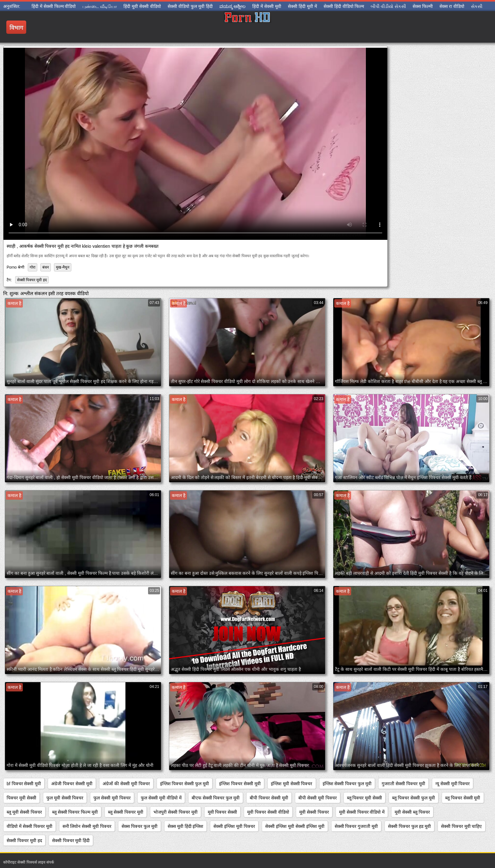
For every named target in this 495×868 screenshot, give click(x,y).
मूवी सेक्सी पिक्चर (314, 812)
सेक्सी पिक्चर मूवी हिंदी (71, 841)
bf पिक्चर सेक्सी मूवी (24, 784)
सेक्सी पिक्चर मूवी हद (32, 280)
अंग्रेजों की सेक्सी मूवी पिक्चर (126, 784)
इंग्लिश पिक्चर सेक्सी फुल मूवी (185, 784)
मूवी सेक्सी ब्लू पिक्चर (412, 812)
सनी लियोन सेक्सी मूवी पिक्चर (87, 826)
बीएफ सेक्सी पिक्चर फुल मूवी (216, 798)
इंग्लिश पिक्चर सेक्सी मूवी (240, 784)
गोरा (33, 267)
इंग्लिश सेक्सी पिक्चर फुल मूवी (347, 784)
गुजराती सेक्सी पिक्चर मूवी (403, 784)
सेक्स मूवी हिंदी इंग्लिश (186, 826)
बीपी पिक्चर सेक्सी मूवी (269, 798)
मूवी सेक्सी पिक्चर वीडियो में (362, 812)
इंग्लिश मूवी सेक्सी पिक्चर (292, 784)
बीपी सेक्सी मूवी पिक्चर (318, 798)
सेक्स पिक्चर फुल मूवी (140, 826)
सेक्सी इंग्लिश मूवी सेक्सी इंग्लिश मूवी (295, 826)
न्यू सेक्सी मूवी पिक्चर (453, 784)
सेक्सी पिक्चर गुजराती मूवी (356, 826)
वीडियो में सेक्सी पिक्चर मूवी (30, 826)
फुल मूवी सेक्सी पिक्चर (65, 798)
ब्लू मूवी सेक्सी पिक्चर (24, 812)
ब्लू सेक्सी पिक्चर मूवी (126, 812)
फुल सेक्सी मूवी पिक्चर (112, 798)
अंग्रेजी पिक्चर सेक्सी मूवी (72, 784)
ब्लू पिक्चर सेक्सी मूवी (463, 798)
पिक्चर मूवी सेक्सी (21, 798)
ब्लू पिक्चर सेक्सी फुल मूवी (414, 798)
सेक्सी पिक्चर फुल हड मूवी (409, 826)
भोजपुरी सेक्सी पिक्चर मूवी (176, 812)
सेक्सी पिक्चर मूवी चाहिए (462, 826)
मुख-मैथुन (63, 267)
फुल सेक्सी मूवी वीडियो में (161, 798)
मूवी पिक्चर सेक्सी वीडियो (268, 812)
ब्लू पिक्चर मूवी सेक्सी (365, 798)
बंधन (46, 267)
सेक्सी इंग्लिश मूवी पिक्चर (234, 826)
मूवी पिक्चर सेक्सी (223, 812)
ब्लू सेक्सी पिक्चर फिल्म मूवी (75, 812)
